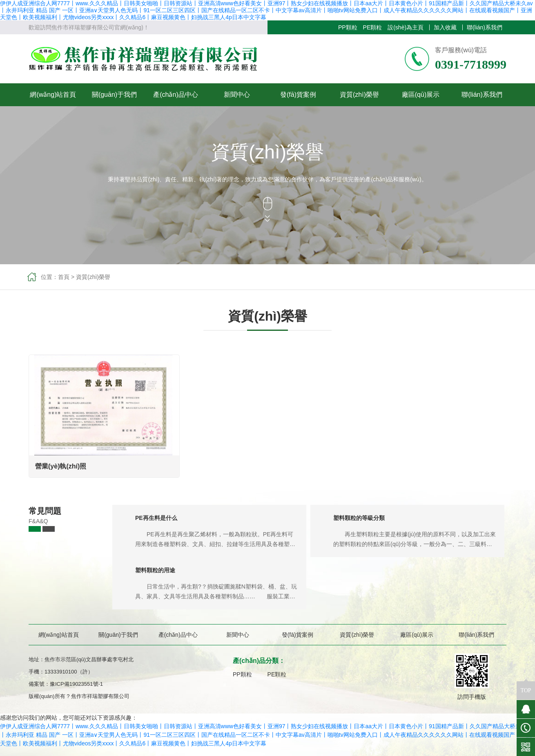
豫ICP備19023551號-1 (76, 684)
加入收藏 (445, 27)
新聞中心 (237, 95)
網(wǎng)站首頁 (53, 95)
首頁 (64, 277)
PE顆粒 (373, 27)
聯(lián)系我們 (485, 27)
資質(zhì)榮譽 (359, 95)
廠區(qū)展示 (421, 95)
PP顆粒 (348, 27)
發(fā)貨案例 (298, 95)
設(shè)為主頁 (406, 27)
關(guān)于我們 (114, 95)
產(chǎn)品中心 (175, 95)
